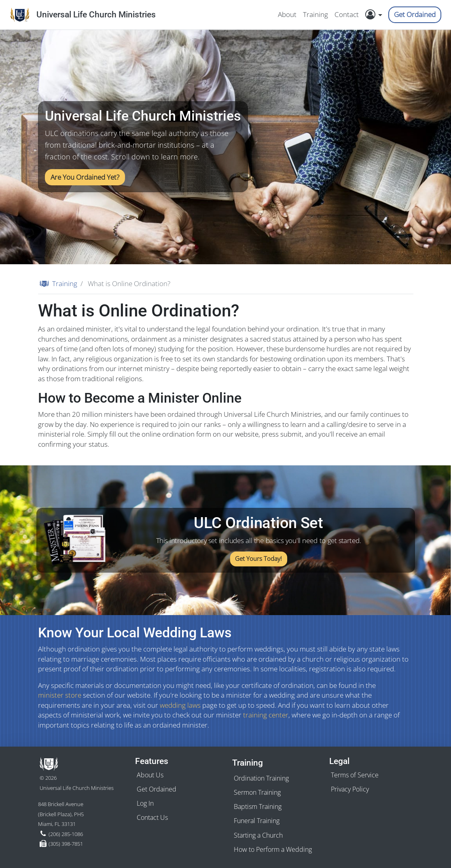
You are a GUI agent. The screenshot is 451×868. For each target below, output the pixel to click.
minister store (60, 695)
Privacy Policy (350, 789)
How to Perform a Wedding (273, 849)
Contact (347, 14)
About (287, 14)
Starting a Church (258, 835)
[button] (376, 15)
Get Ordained (415, 14)
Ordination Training (261, 778)
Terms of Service (355, 775)
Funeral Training (257, 821)
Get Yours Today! (258, 559)
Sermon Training (257, 792)
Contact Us (152, 817)
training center (266, 715)
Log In (145, 803)
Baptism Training (258, 806)
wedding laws (180, 705)
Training (315, 14)
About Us (150, 775)
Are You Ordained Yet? (85, 177)
